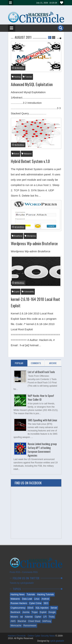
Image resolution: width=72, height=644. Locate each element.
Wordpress (30, 236)
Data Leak (27, 599)
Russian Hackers (19, 603)
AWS (13, 621)
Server (54, 608)
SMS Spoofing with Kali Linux (42, 420)
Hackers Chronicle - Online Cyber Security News (32, 636)
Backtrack (16, 612)
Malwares (27, 154)
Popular (19, 363)
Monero (14, 617)
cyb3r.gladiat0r (57, 641)
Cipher (38, 617)
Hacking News (18, 594)
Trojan (35, 612)
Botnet (16, 154)
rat (21, 617)
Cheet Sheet (34, 621)
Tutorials (27, 77)
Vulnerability (28, 292)
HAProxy (47, 621)
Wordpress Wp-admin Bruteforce (34, 243)
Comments (36, 363)
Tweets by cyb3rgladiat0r (22, 583)
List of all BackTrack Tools (41, 372)
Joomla (26, 612)
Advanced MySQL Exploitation (32, 84)
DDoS (30, 608)
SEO (46, 603)
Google (52, 612)
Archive (53, 363)
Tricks (52, 617)
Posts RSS (15, 572)
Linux (37, 599)
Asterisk (29, 617)
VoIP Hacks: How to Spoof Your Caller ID (41, 398)
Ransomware (30, 626)
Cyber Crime (35, 603)
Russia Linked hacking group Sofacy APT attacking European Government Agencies (42, 450)
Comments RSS (30, 572)
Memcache (16, 626)
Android (45, 599)
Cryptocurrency (18, 608)
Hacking (16, 77)
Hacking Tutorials (46, 594)
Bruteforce (17, 236)
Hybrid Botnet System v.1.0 (30, 161)
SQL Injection (42, 608)
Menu (11, 3)
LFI (45, 617)
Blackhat (22, 621)
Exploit (16, 292)
